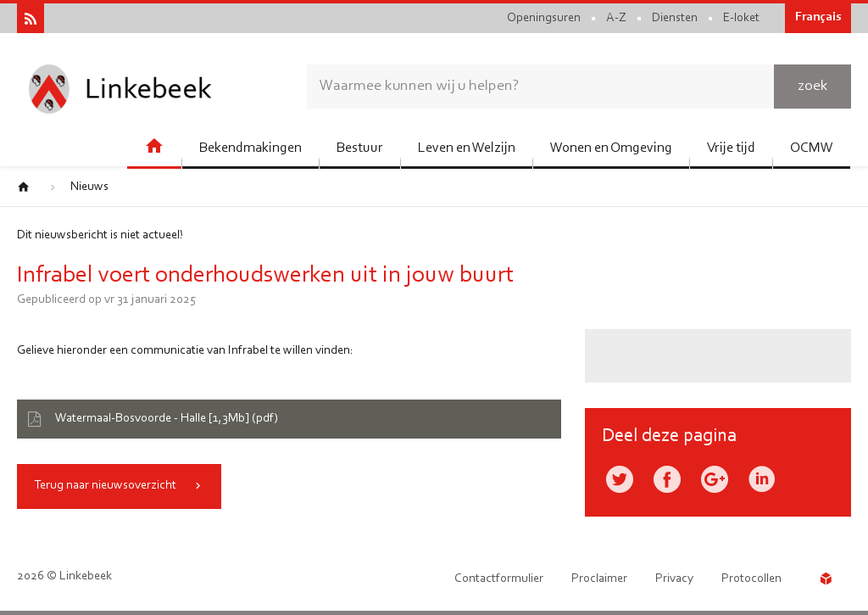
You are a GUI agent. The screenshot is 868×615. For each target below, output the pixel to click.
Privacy (674, 579)
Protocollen (751, 579)
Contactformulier (499, 579)
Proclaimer (599, 579)
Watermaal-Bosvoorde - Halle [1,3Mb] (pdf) (167, 419)
